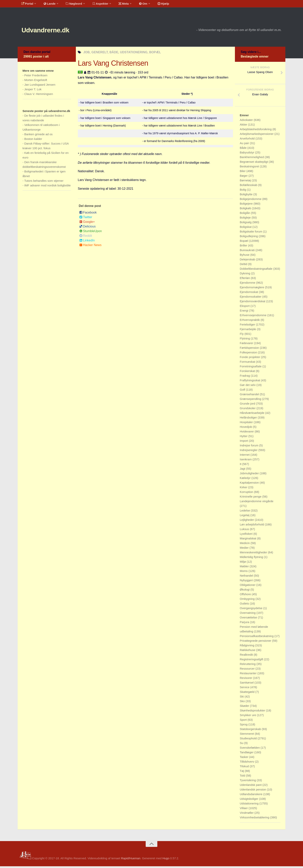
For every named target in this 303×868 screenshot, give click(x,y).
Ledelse (245, 512)
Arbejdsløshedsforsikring (256, 131)
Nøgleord (71, 5)
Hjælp (155, 5)
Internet (245, 456)
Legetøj (245, 517)
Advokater (247, 122)
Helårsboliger (249, 419)
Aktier (244, 126)
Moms (244, 573)
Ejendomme (248, 284)
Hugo (166, 860)
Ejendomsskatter (251, 298)
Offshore (246, 596)
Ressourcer (248, 670)
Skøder (245, 707)
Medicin (245, 545)
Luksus (245, 531)
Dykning (245, 275)
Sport (244, 721)
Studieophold (249, 740)
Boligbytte (247, 196)
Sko (243, 703)
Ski (242, 698)
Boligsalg (246, 224)
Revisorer (246, 680)
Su (242, 745)
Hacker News (90, 247)
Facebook (88, 214)
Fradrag (245, 377)
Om (136, 5)
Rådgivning (247, 647)
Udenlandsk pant (251, 787)
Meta (118, 5)
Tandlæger (247, 754)
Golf (243, 391)
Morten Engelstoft (36, 82)
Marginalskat (248, 540)
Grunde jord (248, 405)
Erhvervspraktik (250, 322)
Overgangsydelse (251, 610)
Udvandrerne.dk (52, 31)
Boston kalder (33, 141)
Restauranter (249, 675)
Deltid (244, 266)
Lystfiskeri (247, 535)
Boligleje (246, 219)
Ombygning (248, 601)
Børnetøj (246, 182)
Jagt (243, 470)
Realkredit (247, 656)
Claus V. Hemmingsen (39, 96)
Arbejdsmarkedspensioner (257, 136)
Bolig (243, 191)
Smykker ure (248, 717)
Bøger (244, 177)
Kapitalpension (250, 484)
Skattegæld (248, 694)
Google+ (87, 223)
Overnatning (248, 614)
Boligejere (247, 205)
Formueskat (248, 363)
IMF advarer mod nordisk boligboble (47, 187)
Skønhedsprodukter (253, 712)
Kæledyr (246, 480)
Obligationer (248, 587)
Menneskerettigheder (254, 554)
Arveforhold (248, 140)
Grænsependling (251, 401)
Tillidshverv (247, 763)
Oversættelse (249, 619)
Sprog (244, 726)
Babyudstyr (247, 154)
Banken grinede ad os (38, 136)
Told (243, 777)
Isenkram (246, 461)
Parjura (245, 624)
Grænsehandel (250, 396)
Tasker (244, 759)
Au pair (245, 145)
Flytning (245, 340)
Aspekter (96, 5)
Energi (244, 312)
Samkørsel (247, 684)
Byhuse (245, 256)
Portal (27, 5)
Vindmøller (247, 814)
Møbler (245, 568)
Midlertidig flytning (252, 559)
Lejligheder (247, 521)
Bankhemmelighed (252, 159)
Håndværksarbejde (252, 415)
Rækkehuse (248, 652)
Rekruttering (248, 666)
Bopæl (244, 242)
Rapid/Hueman (131, 860)
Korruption (247, 494)
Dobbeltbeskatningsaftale (257, 270)
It (241, 466)
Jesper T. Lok (33, 91)
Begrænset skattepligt (254, 163)
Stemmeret (247, 735)
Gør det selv (248, 387)
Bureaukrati (248, 252)
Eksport (245, 308)
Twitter (86, 219)
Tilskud (245, 768)
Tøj (242, 773)
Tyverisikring (248, 782)
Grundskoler (248, 410)
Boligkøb (246, 210)
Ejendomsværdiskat (253, 303)
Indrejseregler (249, 452)
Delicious (87, 228)
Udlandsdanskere (251, 796)
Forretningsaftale (251, 368)
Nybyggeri (247, 582)
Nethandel (247, 577)
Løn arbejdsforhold (252, 526)
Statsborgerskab (251, 731)
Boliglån (245, 215)
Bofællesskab (249, 187)
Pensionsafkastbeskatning (257, 638)
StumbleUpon (91, 233)
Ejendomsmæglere (252, 289)
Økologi (245, 591)
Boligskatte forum (251, 233)
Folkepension (249, 354)
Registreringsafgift (252, 661)
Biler (243, 173)
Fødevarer (247, 345)
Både (244, 149)
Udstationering (250, 805)
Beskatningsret (250, 168)
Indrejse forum (249, 447)
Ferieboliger (248, 326)
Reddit (86, 237)
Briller (244, 247)
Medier (245, 549)
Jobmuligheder (250, 475)
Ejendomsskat (249, 294)
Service (245, 689)
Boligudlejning (249, 238)
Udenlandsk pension (253, 791)
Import (244, 442)
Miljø (243, 563)
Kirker (244, 489)
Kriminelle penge (251, 498)
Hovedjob (246, 428)
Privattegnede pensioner (256, 642)
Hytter (244, 438)
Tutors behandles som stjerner (44, 182)
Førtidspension (250, 349)
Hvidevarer (247, 433)
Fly (242, 335)
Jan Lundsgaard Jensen (40, 86)
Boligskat (246, 229)
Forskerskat (248, 373)
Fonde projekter (250, 359)
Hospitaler (247, 424)
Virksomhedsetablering (255, 819)
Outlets (245, 605)
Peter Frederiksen (36, 77)
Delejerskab (248, 261)
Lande (47, 5)
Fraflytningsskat (250, 382)
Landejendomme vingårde (257, 503)
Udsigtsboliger (249, 800)
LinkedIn (87, 242)
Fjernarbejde (248, 331)
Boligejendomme (251, 201)
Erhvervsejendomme (254, 317)
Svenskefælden (250, 749)
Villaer (244, 810)
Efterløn (245, 280)
